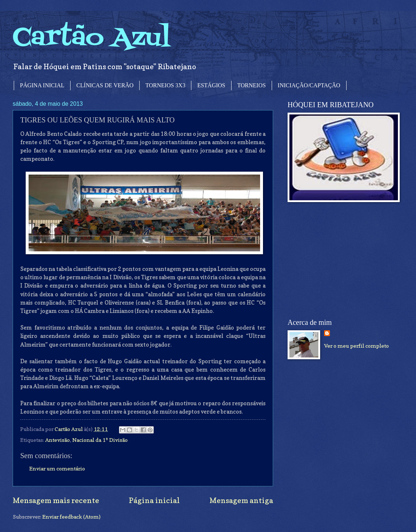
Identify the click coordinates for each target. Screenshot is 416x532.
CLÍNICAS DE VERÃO (105, 85)
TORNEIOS (252, 85)
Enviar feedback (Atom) (71, 517)
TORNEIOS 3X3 (165, 85)
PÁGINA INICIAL (42, 85)
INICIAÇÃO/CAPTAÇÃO (309, 85)
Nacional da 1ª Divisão (100, 440)
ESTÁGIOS (211, 85)
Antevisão (58, 440)
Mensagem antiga (241, 500)
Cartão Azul (92, 38)
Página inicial (154, 500)
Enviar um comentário (57, 468)
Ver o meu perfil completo (356, 346)
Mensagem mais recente (56, 500)
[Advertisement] (342, 260)
